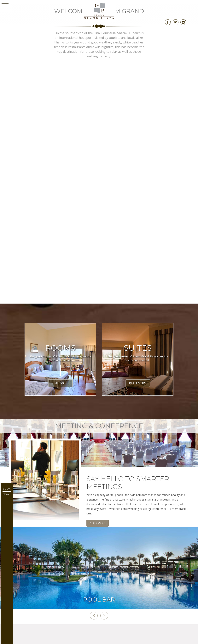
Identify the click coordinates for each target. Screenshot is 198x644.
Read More (60, 383)
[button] (94, 616)
